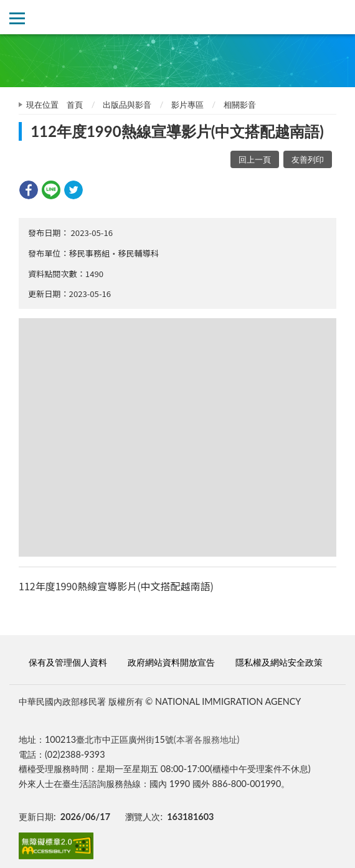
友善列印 (308, 159)
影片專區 (187, 105)
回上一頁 (255, 159)
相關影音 (240, 105)
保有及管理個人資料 (68, 662)
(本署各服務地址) (207, 739)
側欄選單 (17, 18)
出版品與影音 (127, 105)
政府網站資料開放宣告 (171, 662)
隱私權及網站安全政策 (279, 662)
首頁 (75, 105)
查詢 (338, 17)
